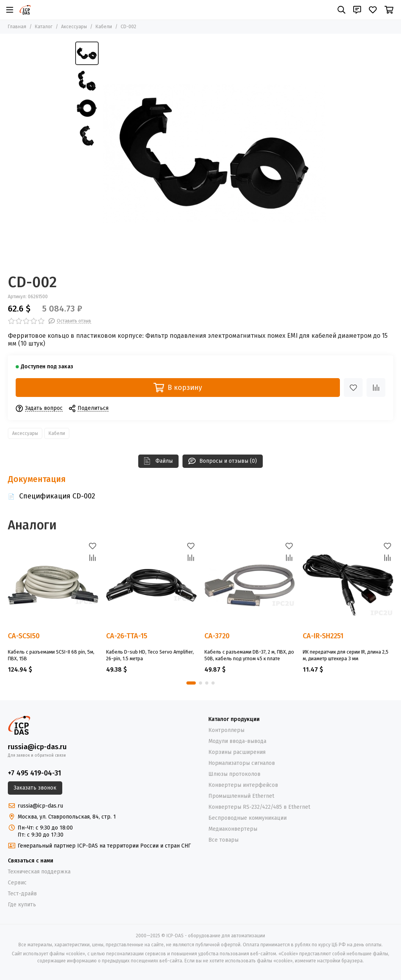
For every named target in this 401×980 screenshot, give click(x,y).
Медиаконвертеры (233, 829)
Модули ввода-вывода (237, 741)
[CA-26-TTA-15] (151, 585)
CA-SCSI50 (24, 636)
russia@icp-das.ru (37, 747)
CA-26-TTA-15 (127, 636)
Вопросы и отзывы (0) (223, 461)
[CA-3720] (250, 585)
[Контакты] (357, 10)
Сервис (17, 883)
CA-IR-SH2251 (323, 636)
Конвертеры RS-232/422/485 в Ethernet (259, 807)
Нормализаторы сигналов (242, 763)
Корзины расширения (237, 752)
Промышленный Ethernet (241, 796)
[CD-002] (214, 153)
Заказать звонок (35, 788)
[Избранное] (373, 10)
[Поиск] (341, 10)
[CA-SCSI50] (53, 585)
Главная (17, 27)
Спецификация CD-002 (57, 496)
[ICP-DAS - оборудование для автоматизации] (25, 10)
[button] (191, 683)
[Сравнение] (376, 388)
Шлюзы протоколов (234, 774)
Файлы (158, 461)
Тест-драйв (22, 894)
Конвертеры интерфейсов (243, 785)
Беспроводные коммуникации (247, 818)
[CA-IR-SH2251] (348, 585)
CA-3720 (217, 636)
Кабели (104, 27)
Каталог (44, 27)
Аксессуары (74, 27)
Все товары (223, 840)
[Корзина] (389, 10)
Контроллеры (226, 730)
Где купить (22, 905)
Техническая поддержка (39, 872)
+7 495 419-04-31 (34, 773)
